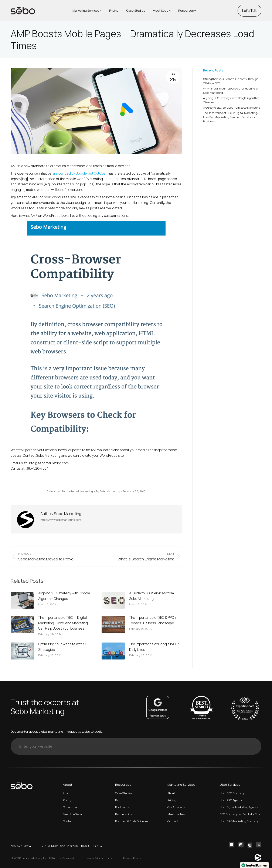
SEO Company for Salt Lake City (240, 814)
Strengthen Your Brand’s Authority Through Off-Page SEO (231, 81)
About (67, 793)
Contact (68, 821)
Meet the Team (72, 814)
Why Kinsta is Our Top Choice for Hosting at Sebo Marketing (231, 91)
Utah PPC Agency (231, 800)
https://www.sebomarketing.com (61, 520)
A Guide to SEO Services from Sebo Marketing (152, 596)
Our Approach (72, 807)
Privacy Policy (132, 858)
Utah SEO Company (232, 793)
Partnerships (123, 814)
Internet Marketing (81, 491)
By (108, 491)
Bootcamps (122, 807)
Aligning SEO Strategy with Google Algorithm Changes (64, 596)
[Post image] (22, 600)
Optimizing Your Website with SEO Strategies (64, 647)
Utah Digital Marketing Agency (239, 807)
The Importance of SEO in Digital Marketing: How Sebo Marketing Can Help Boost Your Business (63, 623)
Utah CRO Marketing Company (239, 821)
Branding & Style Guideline (132, 821)
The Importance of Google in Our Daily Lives (154, 647)
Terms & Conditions (99, 858)
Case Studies (124, 793)
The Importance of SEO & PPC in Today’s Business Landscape (153, 620)
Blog (65, 491)
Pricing (67, 800)
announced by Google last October (80, 173)
